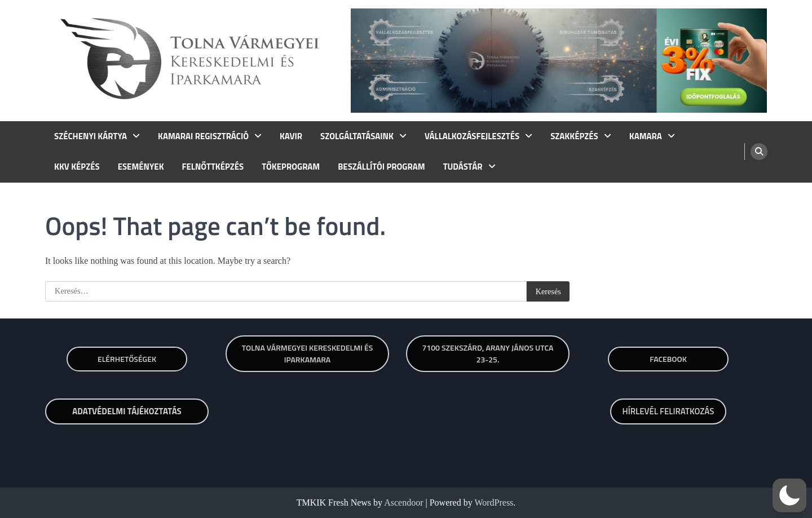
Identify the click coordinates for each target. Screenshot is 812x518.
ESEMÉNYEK (141, 167)
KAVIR (291, 136)
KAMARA (646, 136)
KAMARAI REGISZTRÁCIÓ (203, 136)
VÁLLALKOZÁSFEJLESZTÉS (472, 136)
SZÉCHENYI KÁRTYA (91, 136)
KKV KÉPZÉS (77, 167)
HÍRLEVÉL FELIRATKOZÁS (668, 411)
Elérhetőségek (127, 359)
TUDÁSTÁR (463, 167)
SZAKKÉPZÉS (574, 136)
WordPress (494, 502)
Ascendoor (403, 502)
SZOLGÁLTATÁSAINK (357, 136)
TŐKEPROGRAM (291, 167)
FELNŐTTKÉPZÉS (213, 167)
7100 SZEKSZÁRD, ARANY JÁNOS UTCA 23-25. (487, 353)
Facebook (668, 359)
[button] (789, 495)
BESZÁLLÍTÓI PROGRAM (381, 167)
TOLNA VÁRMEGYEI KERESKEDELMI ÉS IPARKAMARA (308, 353)
